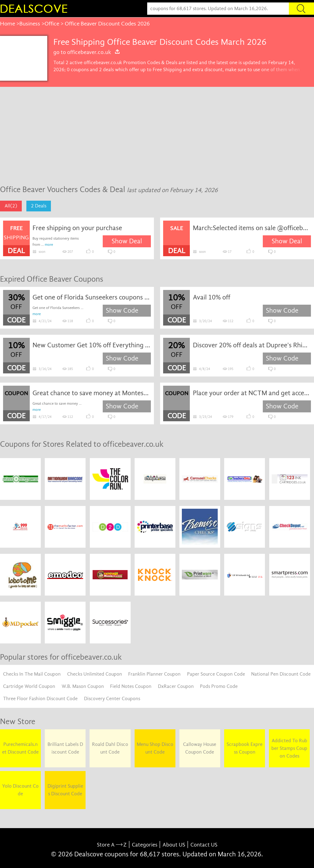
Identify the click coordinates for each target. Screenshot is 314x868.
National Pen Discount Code (281, 674)
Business (30, 24)
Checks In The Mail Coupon (32, 674)
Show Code (122, 311)
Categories (145, 845)
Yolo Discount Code (20, 790)
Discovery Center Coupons (112, 699)
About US (174, 845)
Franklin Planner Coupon (154, 674)
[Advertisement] (157, 133)
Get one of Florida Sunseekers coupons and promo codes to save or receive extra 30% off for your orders (92, 297)
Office (52, 24)
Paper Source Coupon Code (216, 674)
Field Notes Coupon (131, 686)
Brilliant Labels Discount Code (65, 748)
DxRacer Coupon (176, 686)
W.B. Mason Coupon (83, 686)
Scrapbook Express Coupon (245, 748)
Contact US (204, 845)
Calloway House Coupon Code (200, 748)
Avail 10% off (212, 297)
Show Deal (127, 241)
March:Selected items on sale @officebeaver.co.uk (252, 228)
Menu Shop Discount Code (155, 748)
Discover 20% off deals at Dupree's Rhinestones (252, 345)
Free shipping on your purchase (77, 228)
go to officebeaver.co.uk (87, 52)
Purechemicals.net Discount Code (20, 748)
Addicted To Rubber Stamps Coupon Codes (289, 748)
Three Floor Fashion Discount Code (40, 699)
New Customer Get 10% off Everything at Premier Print (92, 345)
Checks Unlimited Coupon (95, 674)
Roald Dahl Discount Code (110, 748)
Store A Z (112, 845)
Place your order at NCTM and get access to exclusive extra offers (252, 393)
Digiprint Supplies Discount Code (65, 790)
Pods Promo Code (219, 686)
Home (8, 24)
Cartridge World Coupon (29, 686)
